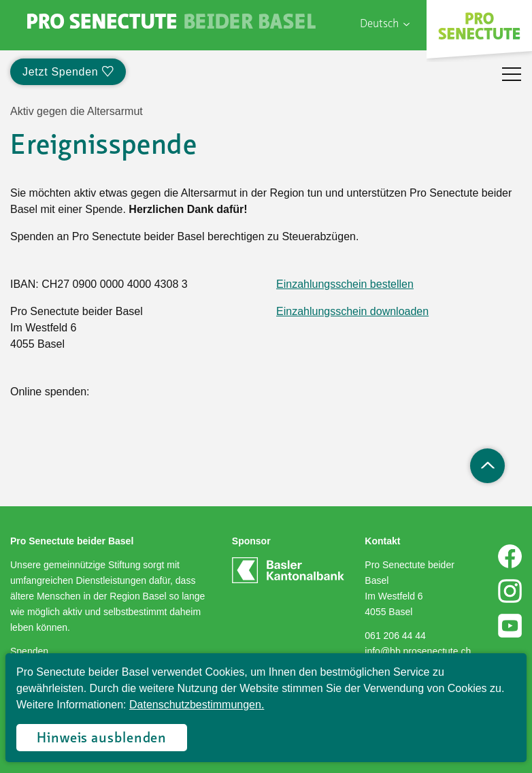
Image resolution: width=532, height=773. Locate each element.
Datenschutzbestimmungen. (197, 705)
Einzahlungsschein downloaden (352, 311)
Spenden (29, 651)
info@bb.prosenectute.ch (418, 651)
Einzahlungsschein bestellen (345, 284)
